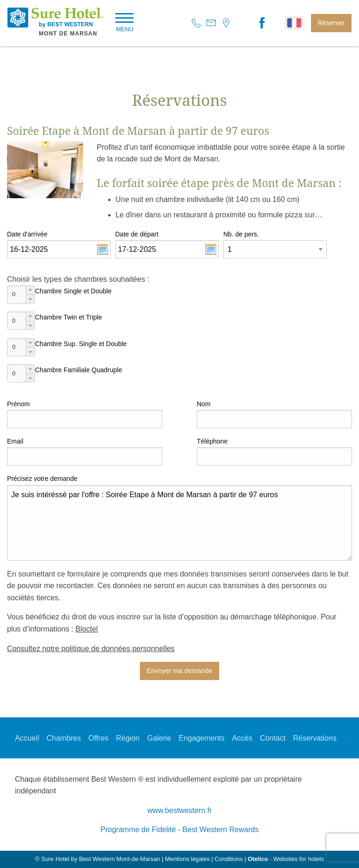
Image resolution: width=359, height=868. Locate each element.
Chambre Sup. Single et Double (81, 344)
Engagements (202, 738)
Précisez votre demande (42, 479)
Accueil (27, 738)
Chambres (64, 738)
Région (128, 738)
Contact (273, 738)
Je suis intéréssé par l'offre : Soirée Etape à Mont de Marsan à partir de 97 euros (179, 523)
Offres (99, 738)
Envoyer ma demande (180, 671)
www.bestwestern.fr (180, 810)
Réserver (331, 23)
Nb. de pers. (241, 234)
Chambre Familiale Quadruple (79, 370)
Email (15, 441)
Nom (204, 404)
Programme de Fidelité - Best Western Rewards (179, 830)
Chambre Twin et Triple (69, 317)
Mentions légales (187, 859)
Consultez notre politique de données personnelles (91, 649)
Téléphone (212, 441)
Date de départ (137, 234)
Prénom (18, 404)
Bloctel (87, 629)
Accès (242, 738)
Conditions (228, 859)
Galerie (159, 738)
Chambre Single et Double (73, 291)
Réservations (315, 738)
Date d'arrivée (27, 234)
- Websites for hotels (286, 859)
